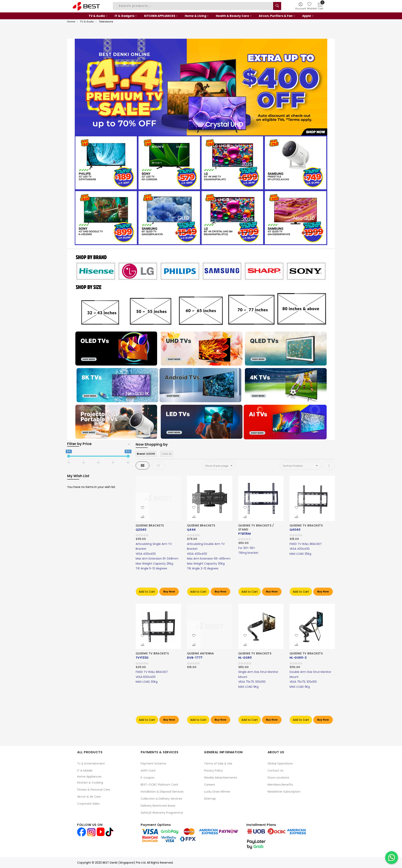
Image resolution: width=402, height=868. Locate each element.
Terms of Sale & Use (218, 764)
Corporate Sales (88, 804)
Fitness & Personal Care (94, 790)
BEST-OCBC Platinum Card (159, 785)
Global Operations (280, 764)
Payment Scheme (153, 764)
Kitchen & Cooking (90, 783)
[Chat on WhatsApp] (392, 858)
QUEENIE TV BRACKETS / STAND (256, 527)
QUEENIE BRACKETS (150, 525)
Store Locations (278, 778)
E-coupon (148, 778)
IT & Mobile (85, 771)
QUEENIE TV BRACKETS (306, 525)
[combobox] (194, 6)
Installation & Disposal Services (162, 792)
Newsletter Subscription (284, 792)
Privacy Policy (213, 771)
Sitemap (210, 799)
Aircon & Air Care (89, 797)
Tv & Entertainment (91, 764)
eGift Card (148, 771)
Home (71, 22)
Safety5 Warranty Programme (162, 813)
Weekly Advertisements (221, 778)
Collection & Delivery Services (161, 799)
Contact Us (275, 771)
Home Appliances (89, 777)
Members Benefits (280, 785)
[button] (142, 508)
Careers (210, 785)
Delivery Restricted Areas (158, 806)
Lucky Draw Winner (217, 792)
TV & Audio (87, 22)
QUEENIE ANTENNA (200, 653)
